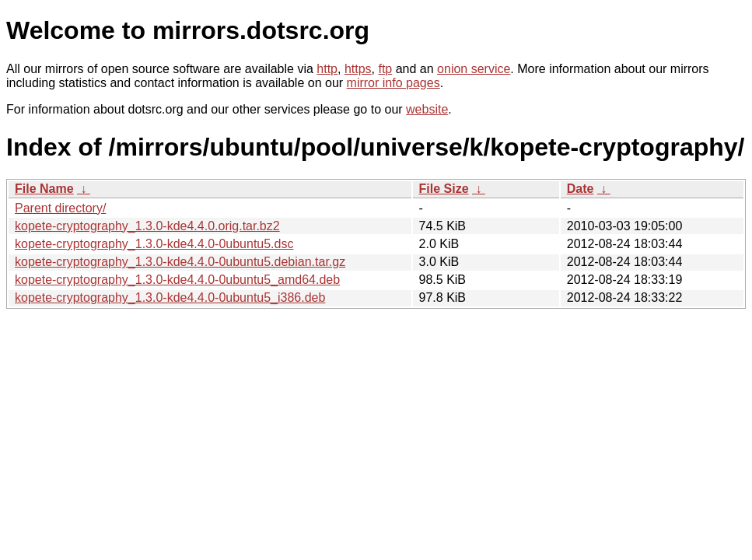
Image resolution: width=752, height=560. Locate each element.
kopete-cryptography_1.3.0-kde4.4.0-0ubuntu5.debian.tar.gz (180, 262)
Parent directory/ (60, 208)
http (327, 69)
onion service (474, 69)
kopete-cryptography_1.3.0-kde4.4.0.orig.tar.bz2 (147, 226)
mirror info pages (393, 83)
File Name (44, 189)
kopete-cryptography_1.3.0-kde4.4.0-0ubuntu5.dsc (154, 244)
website (427, 109)
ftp (385, 69)
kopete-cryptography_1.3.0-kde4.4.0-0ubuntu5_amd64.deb (177, 280)
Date (581, 189)
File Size (444, 189)
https (358, 69)
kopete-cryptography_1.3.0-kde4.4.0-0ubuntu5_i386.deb (170, 297)
